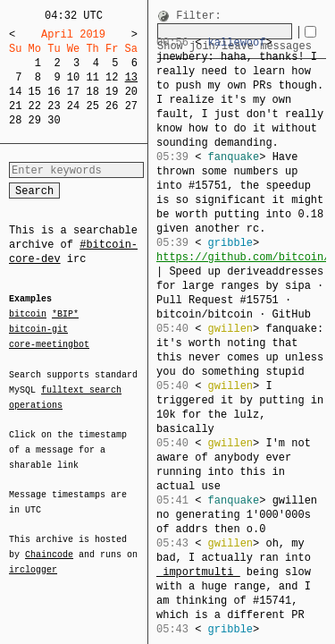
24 (73, 106)
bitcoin (28, 315)
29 (35, 120)
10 (73, 77)
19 (112, 92)
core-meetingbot (49, 343)
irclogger (33, 558)
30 (54, 120)
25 (92, 106)
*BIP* (65, 315)
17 (73, 92)
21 (15, 106)
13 (131, 77)
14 (15, 92)
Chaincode (49, 544)
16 (54, 92)
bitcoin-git (38, 329)
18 (92, 92)
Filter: (198, 17)
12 (112, 77)
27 (131, 106)
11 (92, 77)
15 (35, 92)
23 (54, 106)
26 (112, 106)
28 (15, 120)
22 (35, 106)
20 (131, 92)
